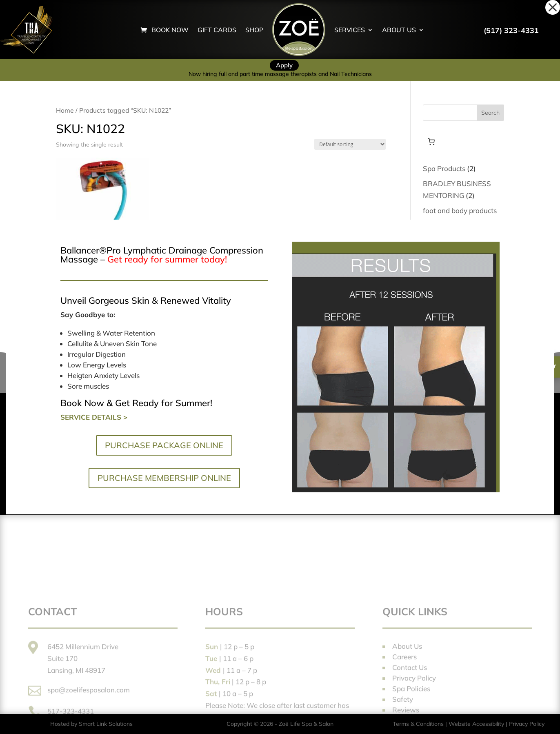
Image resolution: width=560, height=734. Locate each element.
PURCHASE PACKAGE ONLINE (164, 445)
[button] (553, 7)
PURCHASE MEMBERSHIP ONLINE (164, 478)
